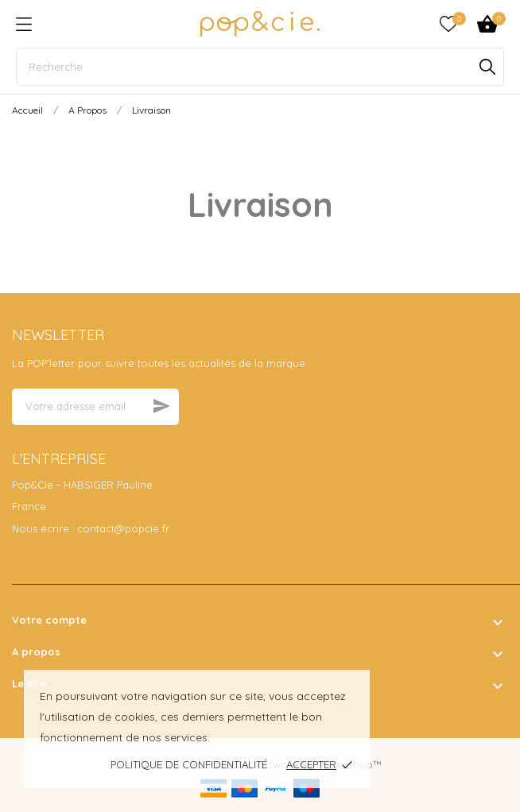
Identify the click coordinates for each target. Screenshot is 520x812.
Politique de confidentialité (189, 764)
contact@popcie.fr (123, 528)
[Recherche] (260, 67)
